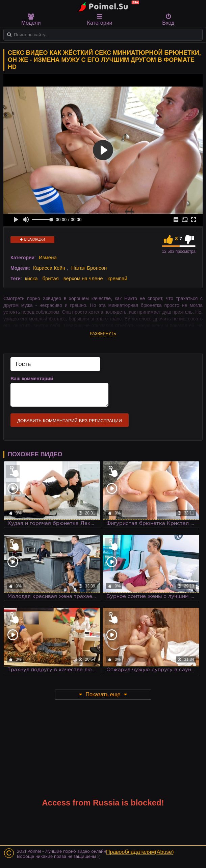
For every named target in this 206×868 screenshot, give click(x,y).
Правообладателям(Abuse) (140, 852)
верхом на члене (83, 278)
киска (31, 278)
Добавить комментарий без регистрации (70, 421)
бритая (50, 278)
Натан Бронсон (89, 268)
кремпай (118, 278)
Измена (48, 257)
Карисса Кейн (49, 268)
